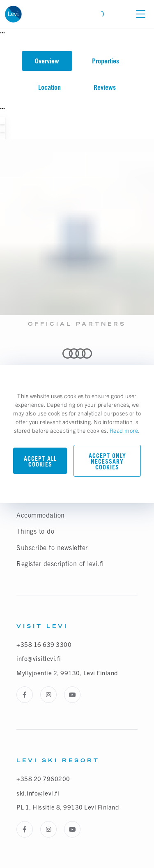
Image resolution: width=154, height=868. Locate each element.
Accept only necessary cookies (107, 461)
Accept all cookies (40, 461)
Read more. (125, 430)
